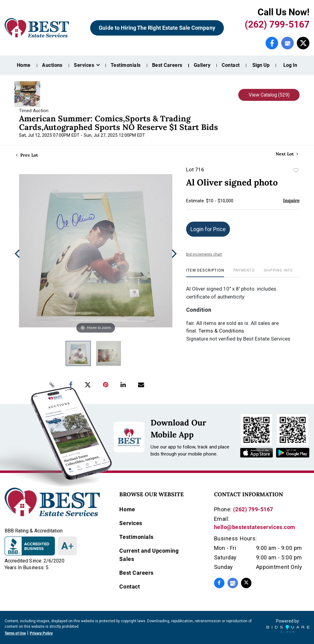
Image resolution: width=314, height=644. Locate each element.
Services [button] (85, 65)
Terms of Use (15, 633)
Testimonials (126, 65)
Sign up (261, 65)
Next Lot (287, 154)
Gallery (202, 65)
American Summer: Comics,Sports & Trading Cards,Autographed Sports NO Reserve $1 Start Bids (119, 123)
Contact (231, 65)
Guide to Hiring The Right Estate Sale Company (157, 28)
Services (131, 523)
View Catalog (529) (269, 95)
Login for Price (208, 229)
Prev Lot (27, 155)
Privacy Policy (41, 633)
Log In (290, 65)
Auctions (52, 65)
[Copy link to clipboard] (52, 385)
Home (24, 65)
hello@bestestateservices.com (255, 527)
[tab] (205, 273)
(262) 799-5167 (277, 24)
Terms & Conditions (221, 331)
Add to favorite (296, 170)
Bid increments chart (204, 254)
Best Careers (167, 65)
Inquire (291, 200)
